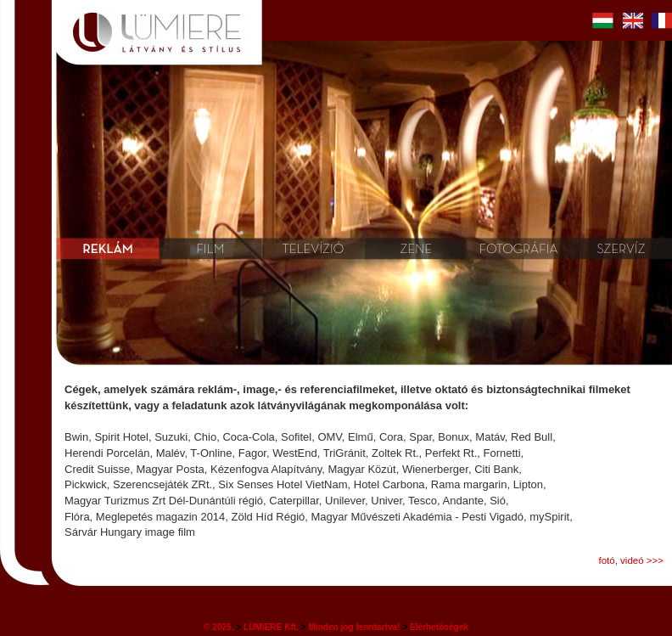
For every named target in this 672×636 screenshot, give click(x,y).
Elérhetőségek (439, 627)
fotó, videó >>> (631, 560)
